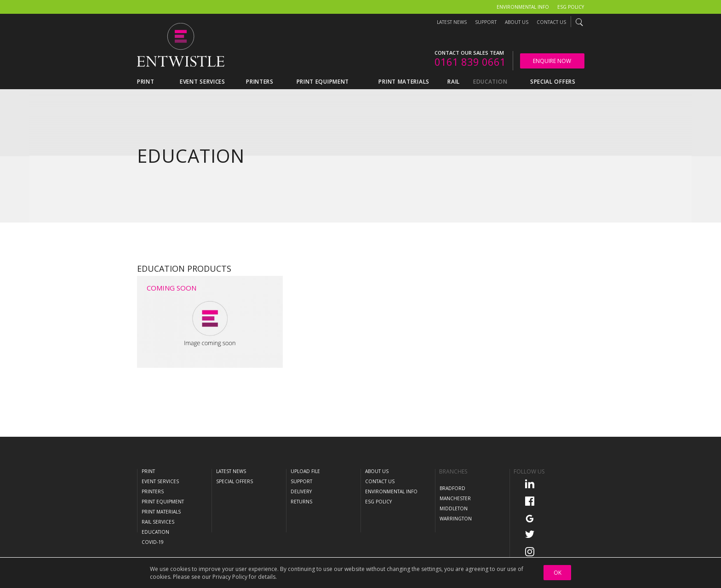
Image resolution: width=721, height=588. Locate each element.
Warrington (456, 519)
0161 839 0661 (470, 62)
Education (155, 532)
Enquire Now (552, 61)
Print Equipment (163, 502)
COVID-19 (153, 542)
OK (558, 573)
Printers (153, 491)
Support (486, 22)
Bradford (452, 488)
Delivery (301, 491)
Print (148, 471)
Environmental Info (523, 7)
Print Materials (161, 512)
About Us (517, 22)
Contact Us (551, 22)
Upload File (305, 471)
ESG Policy (571, 7)
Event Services (160, 481)
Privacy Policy (230, 577)
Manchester (455, 498)
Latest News (452, 22)
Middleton (454, 508)
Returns (301, 502)
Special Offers (235, 481)
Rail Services (158, 522)
